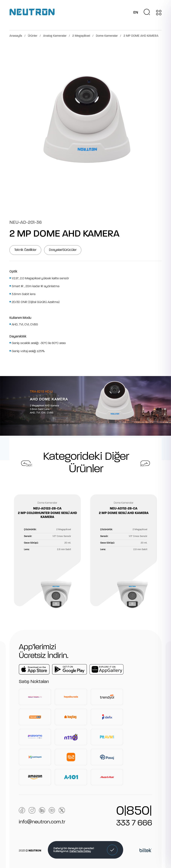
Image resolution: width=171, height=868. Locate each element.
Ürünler (33, 36)
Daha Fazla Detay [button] (80, 851)
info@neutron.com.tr (42, 822)
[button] (112, 850)
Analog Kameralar (55, 36)
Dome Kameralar (107, 36)
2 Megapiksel (81, 36)
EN (136, 13)
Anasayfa (16, 36)
